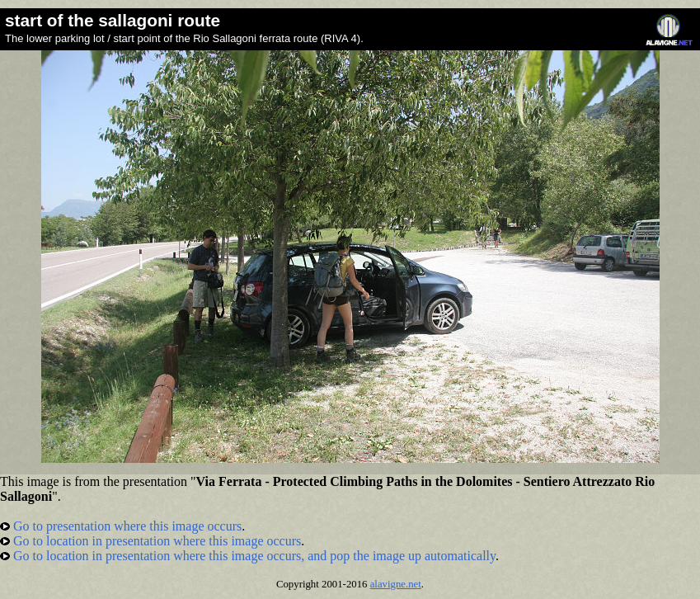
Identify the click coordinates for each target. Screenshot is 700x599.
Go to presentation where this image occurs (121, 526)
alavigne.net (396, 584)
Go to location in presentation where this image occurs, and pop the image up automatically (248, 556)
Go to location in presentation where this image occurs (150, 541)
